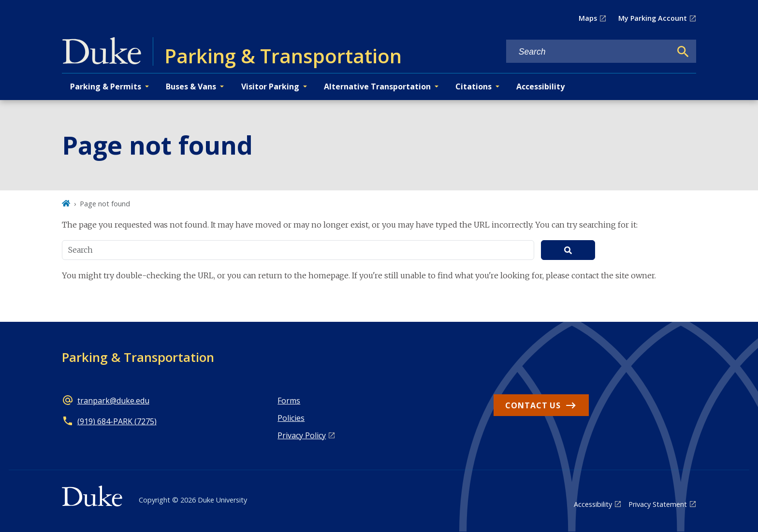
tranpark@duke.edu (113, 401)
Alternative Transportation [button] (377, 86)
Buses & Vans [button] (191, 86)
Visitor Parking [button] (270, 86)
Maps (588, 18)
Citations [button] (474, 86)
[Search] (683, 52)
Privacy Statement (658, 504)
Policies (291, 418)
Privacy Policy (302, 435)
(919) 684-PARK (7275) (117, 421)
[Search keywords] (589, 52)
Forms (289, 401)
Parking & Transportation (138, 357)
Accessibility (540, 86)
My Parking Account (653, 18)
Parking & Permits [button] (106, 86)
